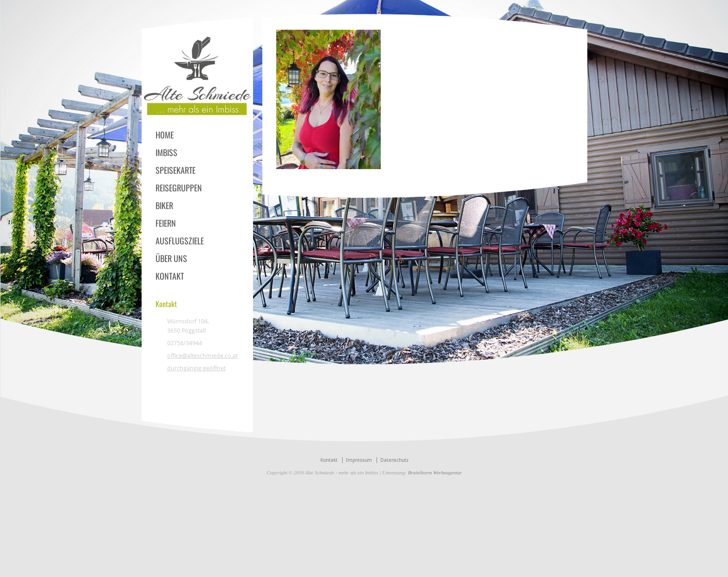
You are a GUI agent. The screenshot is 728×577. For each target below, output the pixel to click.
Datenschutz (394, 460)
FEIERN (166, 223)
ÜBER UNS (171, 258)
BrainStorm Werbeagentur (435, 472)
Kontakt (329, 460)
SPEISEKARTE (175, 170)
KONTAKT (170, 276)
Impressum (359, 460)
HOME (165, 135)
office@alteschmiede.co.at (202, 356)
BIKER (164, 205)
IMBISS (166, 152)
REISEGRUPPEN (179, 188)
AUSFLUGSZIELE (180, 241)
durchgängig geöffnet (196, 368)
